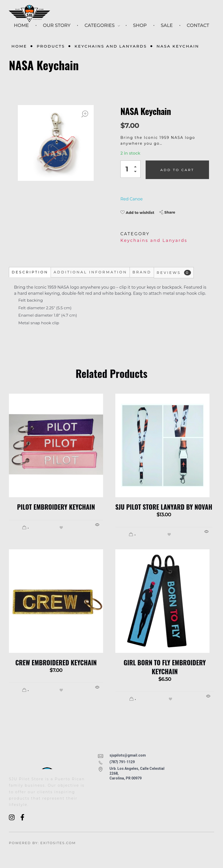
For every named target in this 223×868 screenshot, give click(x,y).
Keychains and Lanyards (111, 46)
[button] (137, 167)
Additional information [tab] (90, 272)
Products (51, 46)
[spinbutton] (130, 169)
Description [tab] (30, 272)
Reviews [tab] (174, 273)
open (85, 114)
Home (19, 46)
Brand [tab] (142, 272)
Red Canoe (131, 199)
